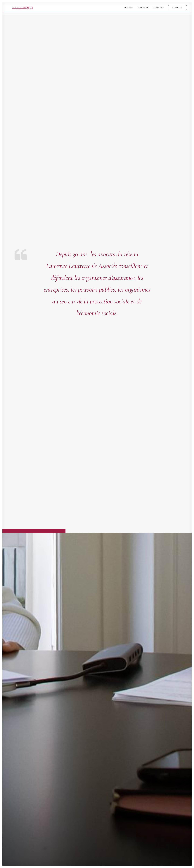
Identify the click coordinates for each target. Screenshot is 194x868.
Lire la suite (34, 657)
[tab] (137, 307)
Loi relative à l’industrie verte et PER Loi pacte (147, 640)
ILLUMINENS (114, 849)
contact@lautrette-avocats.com (33, 761)
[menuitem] (129, 9)
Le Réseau (129, 9)
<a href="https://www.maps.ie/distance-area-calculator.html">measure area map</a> (50, 801)
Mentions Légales (83, 849)
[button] (40, 506)
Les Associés (158, 9)
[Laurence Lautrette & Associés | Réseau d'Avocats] (25, 9)
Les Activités (143, 9)
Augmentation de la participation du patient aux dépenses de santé (95, 641)
